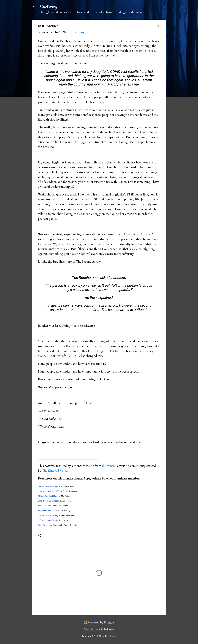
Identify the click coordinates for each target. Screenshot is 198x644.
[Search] (164, 8)
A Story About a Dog (47, 520)
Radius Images (107, 629)
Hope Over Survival (46, 511)
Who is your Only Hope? (49, 501)
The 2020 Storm (45, 506)
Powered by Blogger (99, 623)
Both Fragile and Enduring (49, 525)
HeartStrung (48, 7)
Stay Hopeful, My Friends (49, 486)
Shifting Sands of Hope (48, 496)
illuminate (109, 466)
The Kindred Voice (55, 471)
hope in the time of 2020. (49, 491)
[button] (158, 26)
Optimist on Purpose (47, 515)
